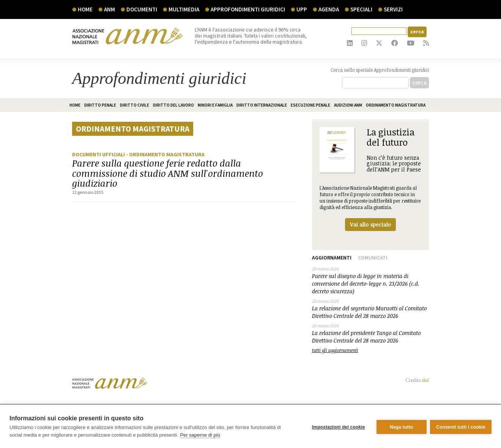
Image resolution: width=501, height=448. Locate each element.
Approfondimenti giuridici (248, 9)
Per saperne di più (200, 435)
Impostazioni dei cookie (337, 426)
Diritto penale (100, 105)
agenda (329, 9)
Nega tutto (399, 426)
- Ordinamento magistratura (165, 154)
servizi (393, 9)
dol (425, 380)
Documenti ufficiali (99, 154)
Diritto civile (135, 105)
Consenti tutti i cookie (461, 426)
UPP (302, 9)
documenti (142, 9)
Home (85, 9)
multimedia (184, 9)
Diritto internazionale (262, 105)
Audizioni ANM (348, 105)
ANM (109, 9)
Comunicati (373, 258)
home (75, 105)
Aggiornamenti (332, 258)
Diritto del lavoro (173, 105)
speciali (361, 9)
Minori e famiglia (215, 105)
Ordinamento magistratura (396, 105)
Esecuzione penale (310, 105)
